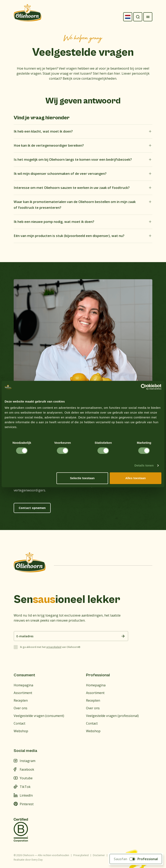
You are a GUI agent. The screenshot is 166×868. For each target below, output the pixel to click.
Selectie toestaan (82, 478)
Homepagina (23, 685)
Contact (19, 723)
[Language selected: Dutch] (128, 17)
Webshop (21, 731)
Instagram (25, 761)
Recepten (21, 700)
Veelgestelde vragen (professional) (112, 716)
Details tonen (144, 465)
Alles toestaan (135, 478)
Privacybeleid (81, 855)
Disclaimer (99, 855)
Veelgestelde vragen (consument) (39, 716)
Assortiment (23, 693)
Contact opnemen (32, 508)
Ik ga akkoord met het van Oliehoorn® (50, 647)
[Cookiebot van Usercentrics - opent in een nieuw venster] (144, 387)
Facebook (24, 769)
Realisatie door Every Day (28, 860)
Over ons (20, 708)
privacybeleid (54, 647)
